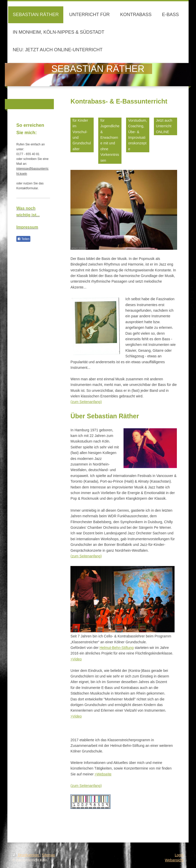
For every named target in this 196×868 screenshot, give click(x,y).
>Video (76, 659)
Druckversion (26, 855)
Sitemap (48, 855)
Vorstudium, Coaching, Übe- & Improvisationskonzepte (138, 135)
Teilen (23, 239)
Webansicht (174, 860)
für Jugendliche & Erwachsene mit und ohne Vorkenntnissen (110, 140)
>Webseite (103, 774)
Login (179, 855)
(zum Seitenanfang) (86, 402)
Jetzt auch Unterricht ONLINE (164, 126)
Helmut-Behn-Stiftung (117, 648)
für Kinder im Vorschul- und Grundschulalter (82, 135)
